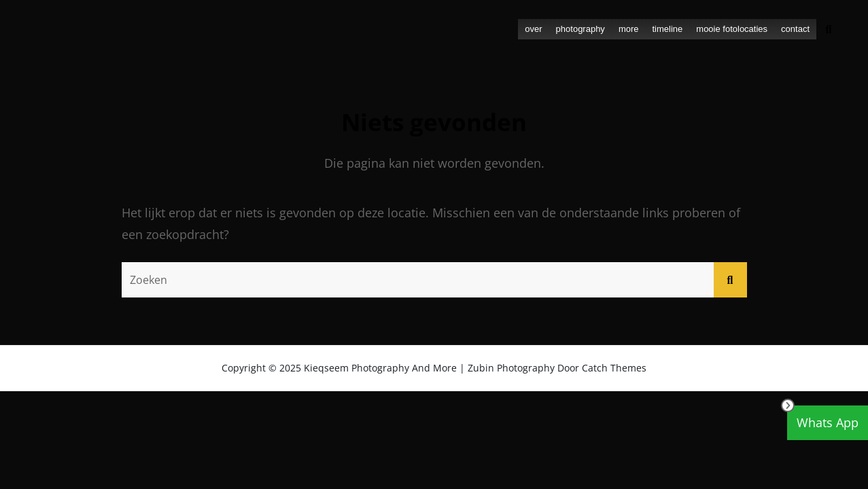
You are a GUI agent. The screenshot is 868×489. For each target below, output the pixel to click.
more (629, 29)
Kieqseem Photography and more (380, 368)
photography (580, 29)
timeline (668, 29)
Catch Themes (614, 368)
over (533, 29)
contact (795, 29)
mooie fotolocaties (732, 29)
